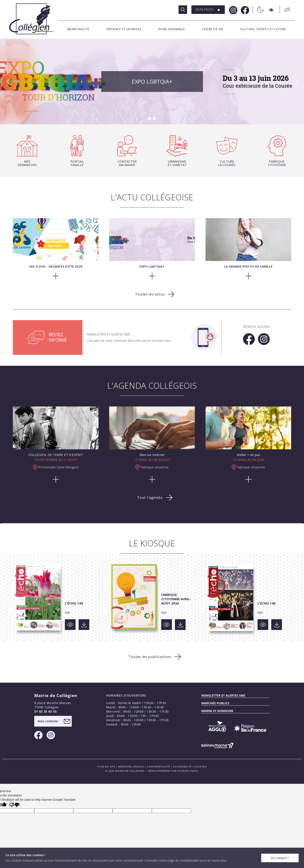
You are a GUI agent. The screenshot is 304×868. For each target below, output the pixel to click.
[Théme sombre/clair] (258, 10)
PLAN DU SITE (106, 767)
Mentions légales (131, 767)
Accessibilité (182, 767)
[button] (208, 10)
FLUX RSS (201, 767)
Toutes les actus (150, 294)
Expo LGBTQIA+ (152, 81)
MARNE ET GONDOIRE (217, 711)
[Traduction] (285, 10)
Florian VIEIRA (188, 771)
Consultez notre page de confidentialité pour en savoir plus (186, 860)
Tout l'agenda (150, 497)
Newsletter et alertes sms (223, 695)
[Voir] (70, 625)
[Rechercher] (183, 10)
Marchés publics (215, 703)
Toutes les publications (150, 657)
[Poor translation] (14, 805)
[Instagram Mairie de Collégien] (233, 10)
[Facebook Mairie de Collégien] (245, 10)
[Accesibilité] (272, 10)
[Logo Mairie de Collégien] (31, 19)
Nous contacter (48, 721)
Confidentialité (159, 767)
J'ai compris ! (280, 858)
